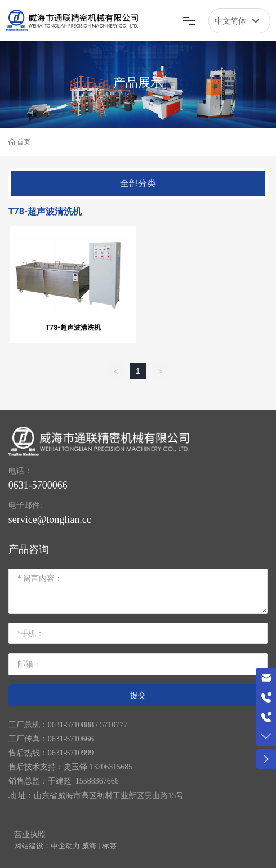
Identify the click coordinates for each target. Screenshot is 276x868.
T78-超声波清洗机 (73, 328)
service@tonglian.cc (50, 520)
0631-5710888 (71, 725)
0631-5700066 (38, 485)
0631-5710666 (71, 739)
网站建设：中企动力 (47, 846)
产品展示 (138, 82)
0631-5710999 (71, 753)
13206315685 (111, 767)
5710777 (113, 725)
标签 (109, 846)
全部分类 (138, 183)
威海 (89, 846)
